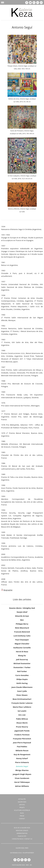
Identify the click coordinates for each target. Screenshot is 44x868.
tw (30, 3)
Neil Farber (22, 671)
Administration (22, 833)
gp (38, 3)
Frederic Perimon (22, 735)
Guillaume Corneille (22, 648)
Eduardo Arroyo (22, 616)
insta (41, 3)
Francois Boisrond (22, 632)
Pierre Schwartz (22, 762)
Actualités (22, 799)
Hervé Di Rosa (22, 652)
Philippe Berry (22, 624)
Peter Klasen (22, 695)
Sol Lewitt (22, 711)
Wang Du (22, 655)
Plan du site (22, 836)
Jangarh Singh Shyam (22, 774)
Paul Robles (22, 746)
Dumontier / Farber (22, 667)
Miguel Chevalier (22, 644)
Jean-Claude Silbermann (22, 687)
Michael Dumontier (22, 663)
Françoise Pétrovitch (22, 739)
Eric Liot (22, 715)
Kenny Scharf (22, 758)
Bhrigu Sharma (22, 770)
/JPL (31, 865)
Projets (22, 807)
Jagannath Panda (22, 731)
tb (34, 3)
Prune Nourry (22, 727)
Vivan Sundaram (22, 778)
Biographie (8, 590)
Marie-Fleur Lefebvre (22, 707)
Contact (22, 819)
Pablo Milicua (22, 719)
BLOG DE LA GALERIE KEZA (22, 828)
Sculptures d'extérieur (22, 810)
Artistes (22, 805)
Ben (22, 620)
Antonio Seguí (22, 766)
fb (27, 3)
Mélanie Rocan (22, 750)
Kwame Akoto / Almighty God (22, 608)
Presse (22, 816)
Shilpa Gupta (22, 679)
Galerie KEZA (22, 802)
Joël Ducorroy (22, 659)
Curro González (22, 675)
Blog (22, 813)
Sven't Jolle (22, 691)
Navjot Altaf (22, 612)
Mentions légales (22, 830)
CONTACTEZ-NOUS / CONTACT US (22, 839)
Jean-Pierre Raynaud (22, 743)
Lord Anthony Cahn (22, 636)
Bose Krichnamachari (22, 699)
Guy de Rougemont (22, 754)
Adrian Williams (22, 786)
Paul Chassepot (22, 640)
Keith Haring (22, 683)
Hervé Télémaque (22, 782)
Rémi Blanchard (22, 628)
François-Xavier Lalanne (22, 703)
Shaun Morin (22, 723)
